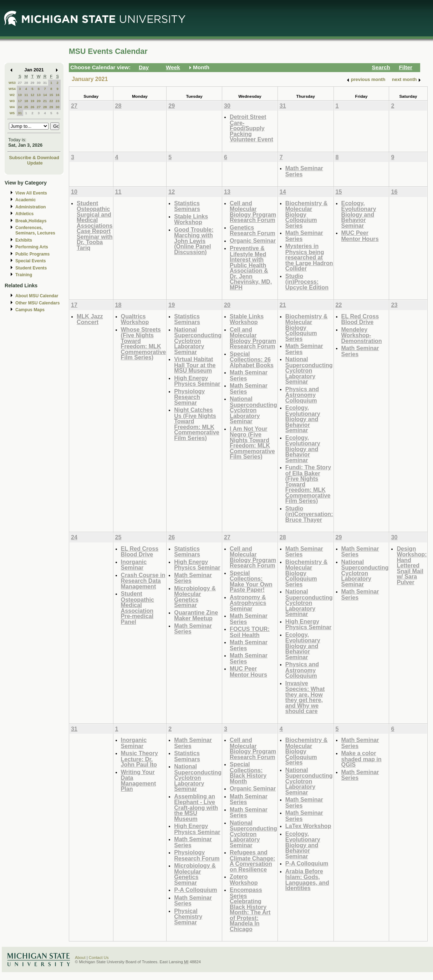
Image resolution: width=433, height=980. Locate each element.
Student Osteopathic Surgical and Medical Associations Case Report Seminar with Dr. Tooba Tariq (95, 225)
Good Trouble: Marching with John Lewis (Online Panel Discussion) (194, 241)
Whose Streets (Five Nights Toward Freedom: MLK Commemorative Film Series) (144, 343)
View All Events (31, 193)
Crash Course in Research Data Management (143, 581)
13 (39, 95)
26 (32, 107)
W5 (12, 113)
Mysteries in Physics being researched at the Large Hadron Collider (309, 257)
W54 (12, 89)
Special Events (30, 261)
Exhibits (24, 240)
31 (45, 83)
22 (51, 101)
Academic (26, 200)
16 (58, 95)
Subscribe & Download (34, 158)
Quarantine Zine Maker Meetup (196, 615)
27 (20, 83)
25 (26, 107)
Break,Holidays (31, 221)
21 (45, 101)
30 (39, 83)
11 (26, 95)
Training (24, 275)
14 (45, 95)
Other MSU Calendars (38, 303)
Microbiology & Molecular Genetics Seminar (195, 597)
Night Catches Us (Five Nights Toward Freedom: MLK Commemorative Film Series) (197, 424)
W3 (12, 101)
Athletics (24, 214)
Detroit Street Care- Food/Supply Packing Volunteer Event (251, 128)
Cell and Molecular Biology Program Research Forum (253, 212)
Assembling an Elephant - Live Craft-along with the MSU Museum (196, 807)
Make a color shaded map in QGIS (361, 759)
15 (51, 95)
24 (20, 107)
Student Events (31, 268)
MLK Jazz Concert (90, 319)
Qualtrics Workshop (135, 319)
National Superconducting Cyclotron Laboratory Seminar (198, 341)
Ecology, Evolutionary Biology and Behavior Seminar (359, 214)
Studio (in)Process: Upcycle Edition (307, 282)
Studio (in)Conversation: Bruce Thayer (309, 514)
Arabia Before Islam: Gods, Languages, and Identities (307, 880)
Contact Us (99, 958)
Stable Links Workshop (191, 219)
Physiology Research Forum (197, 855)
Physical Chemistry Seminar (188, 916)
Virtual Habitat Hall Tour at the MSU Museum (195, 365)
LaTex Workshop (308, 826)
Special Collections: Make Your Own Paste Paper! (251, 581)
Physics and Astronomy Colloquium (302, 395)
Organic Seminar (253, 241)
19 (32, 101)
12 (32, 95)
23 (58, 101)
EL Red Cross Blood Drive (360, 319)
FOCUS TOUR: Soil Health (250, 632)
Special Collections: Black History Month (248, 773)
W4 (12, 107)
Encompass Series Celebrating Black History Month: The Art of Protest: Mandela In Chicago (250, 909)
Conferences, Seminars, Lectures (35, 230)
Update (35, 163)
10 (20, 95)
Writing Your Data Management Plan (139, 781)
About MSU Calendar (37, 296)
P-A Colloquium (196, 890)
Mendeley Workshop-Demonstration (362, 335)
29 (32, 83)
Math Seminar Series (304, 171)
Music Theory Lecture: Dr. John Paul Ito (139, 759)
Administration (30, 207)
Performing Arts (32, 247)
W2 (12, 95)
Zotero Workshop (244, 880)
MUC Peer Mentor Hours (360, 236)
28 (26, 83)
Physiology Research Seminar (189, 397)
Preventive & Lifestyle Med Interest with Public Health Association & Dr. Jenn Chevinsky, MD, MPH (251, 268)
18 (26, 101)
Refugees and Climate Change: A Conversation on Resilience (252, 861)
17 (20, 101)
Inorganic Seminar (134, 565)
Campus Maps (30, 310)
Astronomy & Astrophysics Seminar (248, 603)
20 (39, 101)
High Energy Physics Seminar (197, 381)
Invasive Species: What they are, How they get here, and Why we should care (305, 697)
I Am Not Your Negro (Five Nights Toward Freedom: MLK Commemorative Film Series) (252, 443)
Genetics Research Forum (253, 230)
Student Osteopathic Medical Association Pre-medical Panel (137, 608)
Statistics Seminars (187, 206)
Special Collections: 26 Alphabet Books (252, 359)
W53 (12, 83)
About (80, 958)
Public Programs (32, 254)
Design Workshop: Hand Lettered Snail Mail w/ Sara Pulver (412, 565)
